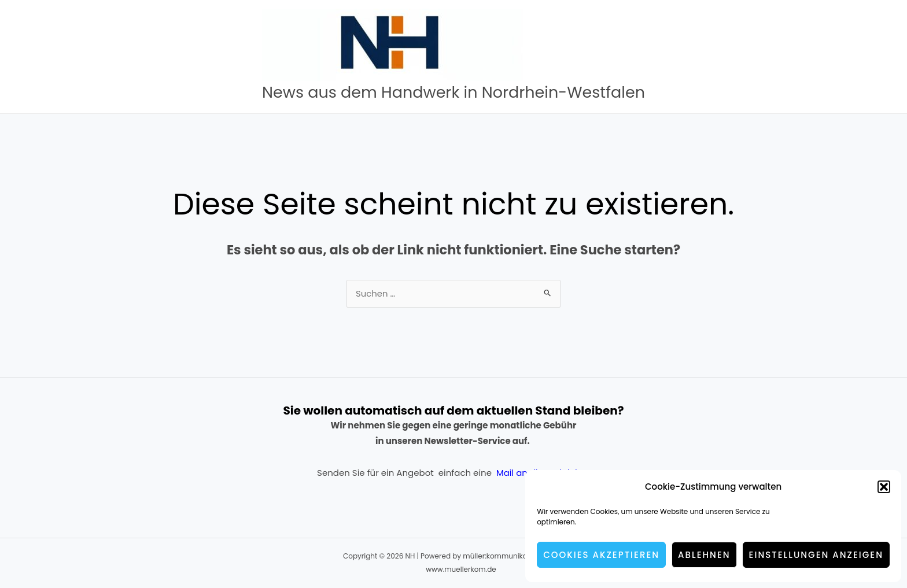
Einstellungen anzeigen (816, 555)
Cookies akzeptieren (601, 555)
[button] (884, 487)
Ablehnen (704, 555)
